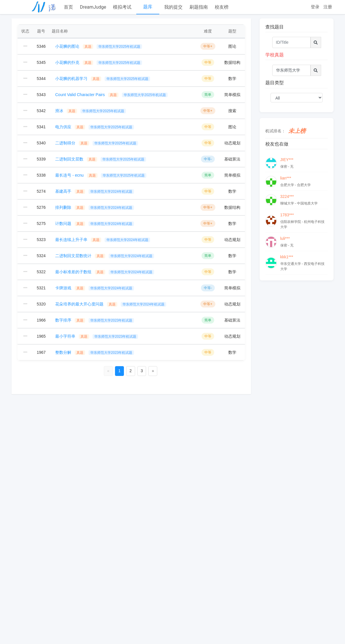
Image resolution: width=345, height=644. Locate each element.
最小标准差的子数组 (105, 272)
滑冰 (91, 111)
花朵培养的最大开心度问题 (111, 304)
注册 (328, 7)
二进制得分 (97, 143)
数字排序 (95, 320)
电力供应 (95, 127)
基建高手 (95, 191)
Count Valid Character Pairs (111, 95)
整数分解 (95, 352)
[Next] (153, 371)
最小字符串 (97, 336)
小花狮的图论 (99, 46)
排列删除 (95, 207)
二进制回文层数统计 (105, 256)
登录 (315, 7)
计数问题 (95, 223)
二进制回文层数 (101, 159)
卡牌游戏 (95, 288)
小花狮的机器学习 (103, 79)
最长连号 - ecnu (101, 175)
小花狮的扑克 (99, 62)
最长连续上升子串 (103, 240)
